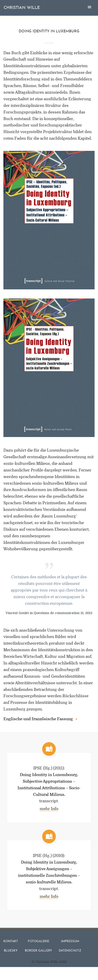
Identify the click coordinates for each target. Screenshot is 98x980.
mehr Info (49, 809)
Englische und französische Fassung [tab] (40, 719)
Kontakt (11, 941)
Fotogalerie (39, 941)
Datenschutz (70, 951)
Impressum (70, 941)
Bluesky (11, 951)
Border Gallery (38, 951)
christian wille (22, 8)
